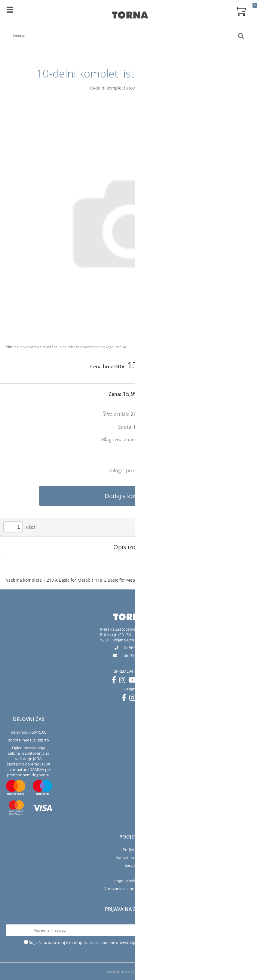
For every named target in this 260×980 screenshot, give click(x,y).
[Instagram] (124, 681)
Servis (130, 865)
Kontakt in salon (130, 857)
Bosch (151, 440)
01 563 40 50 (135, 648)
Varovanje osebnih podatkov (130, 889)
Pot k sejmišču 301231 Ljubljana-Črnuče (120, 637)
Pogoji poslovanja (130, 881)
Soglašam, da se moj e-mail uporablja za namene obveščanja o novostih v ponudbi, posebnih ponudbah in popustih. (133, 942)
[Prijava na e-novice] (248, 930)
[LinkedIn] (144, 681)
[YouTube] (134, 681)
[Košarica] (241, 11)
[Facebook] (115, 681)
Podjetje (130, 850)
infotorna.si (135, 656)
